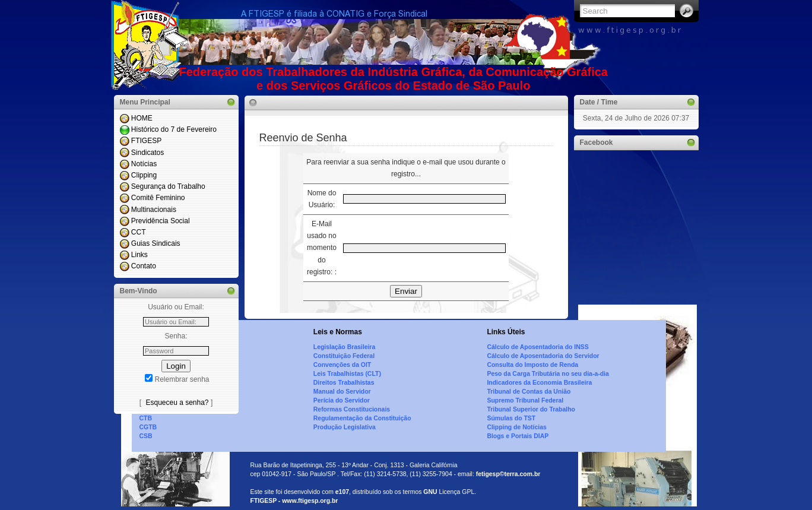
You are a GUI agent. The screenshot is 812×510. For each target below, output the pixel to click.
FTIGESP (146, 141)
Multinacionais (154, 210)
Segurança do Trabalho (168, 186)
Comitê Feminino (158, 198)
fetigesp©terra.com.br (508, 474)
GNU (430, 492)
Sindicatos (148, 153)
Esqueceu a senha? (177, 403)
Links (139, 255)
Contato (144, 266)
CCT (139, 232)
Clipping (144, 175)
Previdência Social (161, 221)
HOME (142, 118)
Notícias (144, 164)
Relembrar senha (182, 379)
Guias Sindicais (156, 243)
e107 (342, 492)
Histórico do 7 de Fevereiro (174, 129)
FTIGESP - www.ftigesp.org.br (294, 501)
